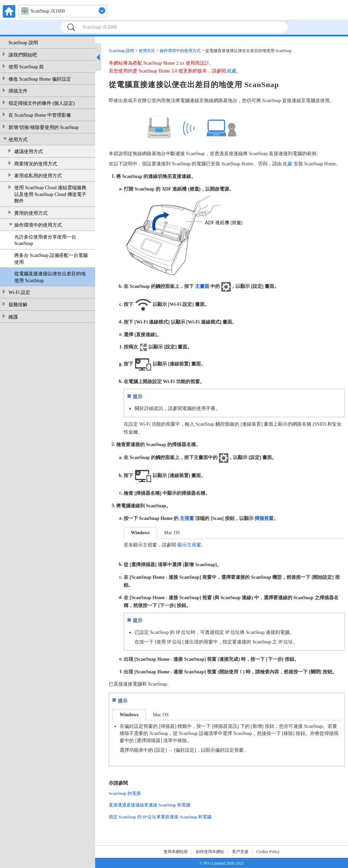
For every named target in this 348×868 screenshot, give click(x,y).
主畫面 (202, 286)
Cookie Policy (268, 852)
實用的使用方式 (31, 213)
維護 (13, 317)
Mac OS (172, 533)
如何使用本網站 (210, 852)
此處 (232, 71)
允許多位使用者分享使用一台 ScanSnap (45, 240)
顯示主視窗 (189, 545)
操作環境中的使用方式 (38, 225)
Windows (140, 533)
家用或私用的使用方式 (38, 176)
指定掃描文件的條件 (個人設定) (42, 103)
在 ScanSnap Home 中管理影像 (40, 115)
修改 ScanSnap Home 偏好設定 (40, 79)
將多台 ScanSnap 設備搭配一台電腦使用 (51, 259)
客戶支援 (240, 852)
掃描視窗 (264, 518)
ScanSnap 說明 (23, 43)
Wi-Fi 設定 (19, 292)
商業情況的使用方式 (36, 164)
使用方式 (18, 140)
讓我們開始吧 (23, 55)
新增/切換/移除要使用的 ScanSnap (44, 127)
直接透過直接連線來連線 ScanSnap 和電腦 (150, 805)
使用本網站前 (176, 852)
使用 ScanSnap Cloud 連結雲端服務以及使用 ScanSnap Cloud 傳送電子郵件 (50, 194)
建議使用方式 (29, 152)
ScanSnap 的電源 (125, 793)
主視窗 (187, 518)
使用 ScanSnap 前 (26, 67)
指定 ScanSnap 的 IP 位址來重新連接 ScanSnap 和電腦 (160, 817)
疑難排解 (18, 305)
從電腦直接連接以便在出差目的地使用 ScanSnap (50, 277)
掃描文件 (18, 91)
